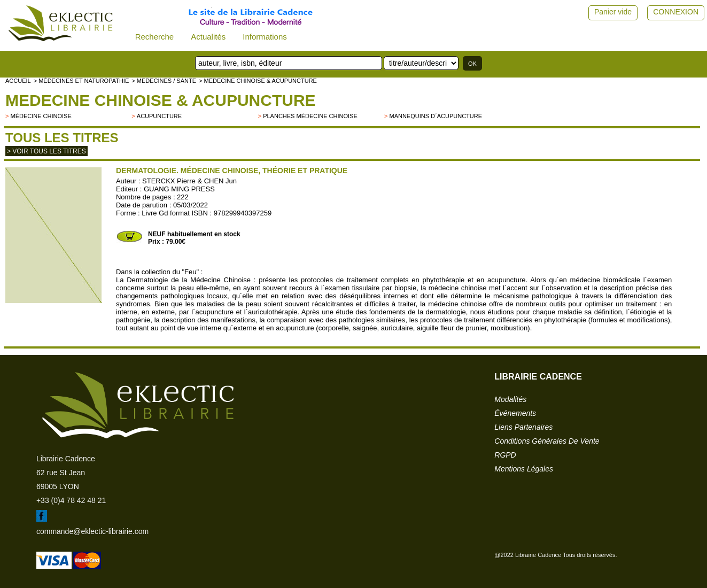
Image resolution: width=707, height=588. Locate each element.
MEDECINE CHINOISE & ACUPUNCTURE (161, 100)
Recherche (155, 37)
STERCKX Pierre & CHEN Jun (189, 181)
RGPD (505, 455)
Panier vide (613, 12)
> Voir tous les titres (46, 151)
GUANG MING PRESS (179, 189)
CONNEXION (676, 12)
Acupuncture (159, 116)
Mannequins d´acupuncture (436, 116)
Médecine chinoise (41, 116)
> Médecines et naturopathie (81, 81)
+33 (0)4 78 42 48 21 (71, 500)
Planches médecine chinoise (310, 116)
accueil (18, 81)
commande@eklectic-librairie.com (92, 531)
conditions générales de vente (547, 441)
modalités (510, 399)
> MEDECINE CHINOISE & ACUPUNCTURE (258, 81)
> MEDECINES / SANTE (164, 81)
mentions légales (524, 469)
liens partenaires (523, 427)
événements (515, 413)
